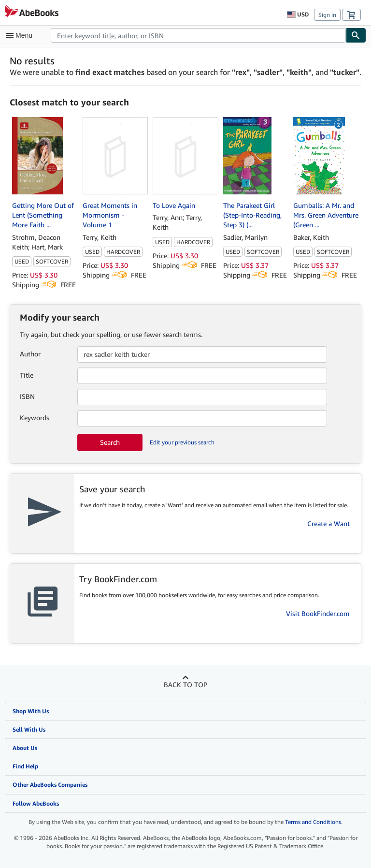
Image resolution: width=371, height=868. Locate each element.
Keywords (35, 418)
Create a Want (328, 523)
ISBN (27, 396)
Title (27, 375)
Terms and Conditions (313, 822)
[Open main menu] (21, 35)
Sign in (327, 15)
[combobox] (198, 35)
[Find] (356, 35)
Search (110, 442)
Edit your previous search (182, 442)
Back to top (185, 684)
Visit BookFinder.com (318, 613)
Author (30, 354)
